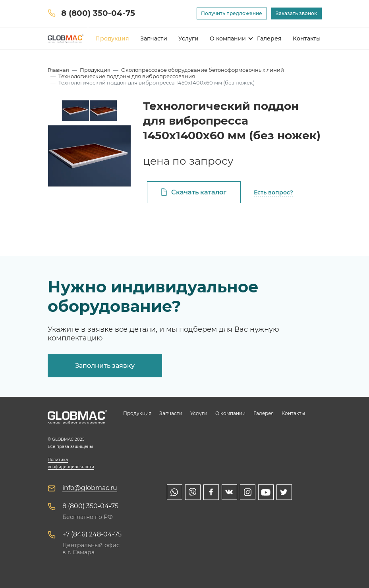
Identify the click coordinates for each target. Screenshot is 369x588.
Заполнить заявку (105, 366)
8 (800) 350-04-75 (98, 13)
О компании (228, 38)
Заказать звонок (296, 13)
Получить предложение (232, 13)
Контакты (307, 38)
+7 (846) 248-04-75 (92, 534)
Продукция (112, 38)
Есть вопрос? (273, 192)
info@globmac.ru (90, 488)
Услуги (188, 38)
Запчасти (154, 38)
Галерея (269, 38)
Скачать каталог (199, 192)
